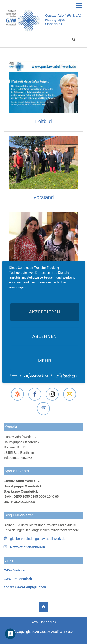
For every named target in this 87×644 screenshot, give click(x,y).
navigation (79, 5)
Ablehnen (45, 336)
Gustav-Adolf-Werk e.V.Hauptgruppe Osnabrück (63, 20)
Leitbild (43, 121)
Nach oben (43, 607)
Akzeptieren (45, 312)
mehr (45, 361)
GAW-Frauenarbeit (18, 579)
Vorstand (43, 197)
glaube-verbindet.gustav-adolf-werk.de (38, 539)
